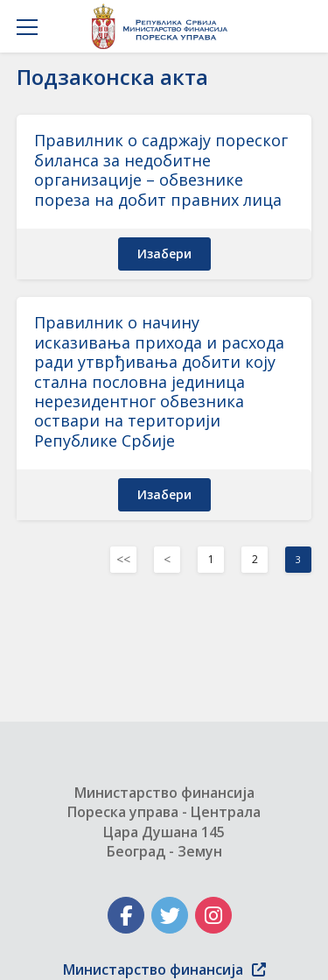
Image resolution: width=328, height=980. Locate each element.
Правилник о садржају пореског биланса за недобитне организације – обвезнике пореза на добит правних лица (161, 169)
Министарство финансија (164, 969)
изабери (164, 254)
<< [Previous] (123, 559)
